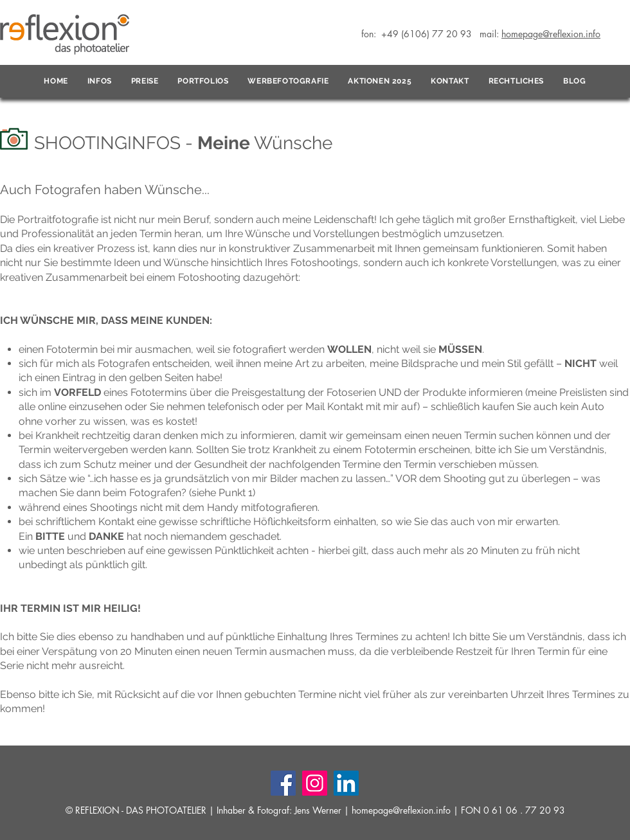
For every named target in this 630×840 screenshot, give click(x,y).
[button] (100, 82)
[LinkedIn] (346, 783)
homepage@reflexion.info (401, 810)
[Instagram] (315, 783)
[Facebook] (283, 783)
